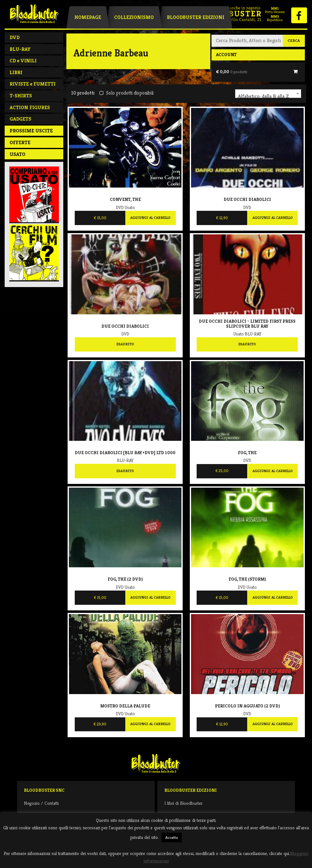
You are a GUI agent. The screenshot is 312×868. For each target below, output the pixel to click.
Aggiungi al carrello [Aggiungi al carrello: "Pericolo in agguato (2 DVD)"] (273, 724)
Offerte (20, 142)
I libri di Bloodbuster (183, 803)
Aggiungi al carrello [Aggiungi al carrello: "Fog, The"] (273, 471)
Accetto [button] (172, 837)
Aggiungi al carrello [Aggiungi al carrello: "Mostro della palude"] (150, 724)
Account (226, 55)
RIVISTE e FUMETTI (33, 84)
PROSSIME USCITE (31, 131)
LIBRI (16, 72)
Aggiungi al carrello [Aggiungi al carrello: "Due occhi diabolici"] (273, 218)
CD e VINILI (23, 61)
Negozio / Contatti (41, 803)
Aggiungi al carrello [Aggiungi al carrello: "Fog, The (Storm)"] (273, 597)
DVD (15, 37)
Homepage (88, 17)
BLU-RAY (20, 49)
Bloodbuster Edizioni (196, 17)
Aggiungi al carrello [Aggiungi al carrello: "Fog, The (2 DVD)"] (150, 597)
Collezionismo (134, 17)
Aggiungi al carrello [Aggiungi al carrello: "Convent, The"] (150, 218)
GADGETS (20, 119)
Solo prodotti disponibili (126, 93)
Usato (18, 154)
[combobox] (268, 94)
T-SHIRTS (21, 96)
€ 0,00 (232, 72)
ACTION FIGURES (30, 107)
